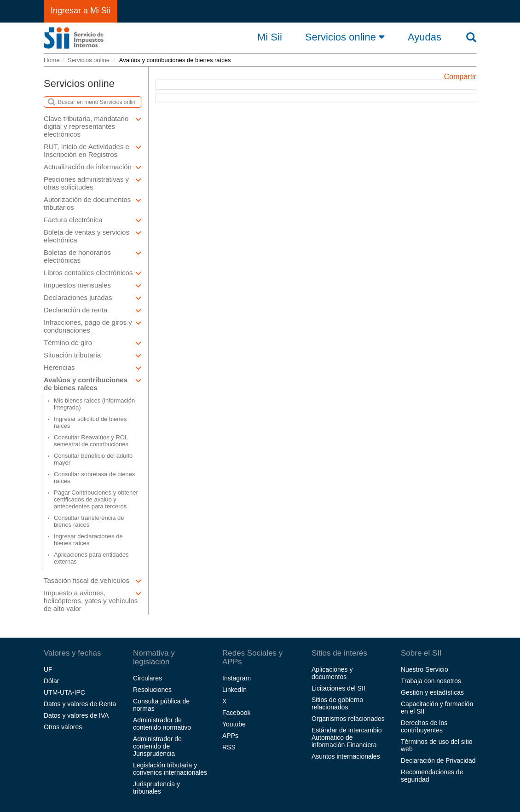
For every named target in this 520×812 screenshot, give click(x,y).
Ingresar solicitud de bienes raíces (90, 422)
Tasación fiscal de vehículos (92, 580)
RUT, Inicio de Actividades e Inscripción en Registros (92, 150)
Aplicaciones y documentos (332, 673)
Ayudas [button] (425, 37)
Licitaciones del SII (338, 688)
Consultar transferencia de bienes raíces (89, 521)
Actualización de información (92, 167)
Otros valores (63, 727)
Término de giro (92, 343)
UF (48, 669)
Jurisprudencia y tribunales (156, 788)
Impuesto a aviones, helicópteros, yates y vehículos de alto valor (92, 601)
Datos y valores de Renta (80, 704)
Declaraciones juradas (92, 297)
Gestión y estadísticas (432, 692)
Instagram (237, 678)
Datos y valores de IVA (76, 715)
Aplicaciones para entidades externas (91, 558)
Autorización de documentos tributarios (92, 203)
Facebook (236, 713)
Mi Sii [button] (270, 37)
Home (52, 60)
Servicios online (345, 37)
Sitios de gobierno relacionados (337, 703)
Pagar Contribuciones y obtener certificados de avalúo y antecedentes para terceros (96, 499)
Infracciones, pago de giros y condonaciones (92, 326)
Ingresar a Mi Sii (81, 11)
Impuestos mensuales (92, 285)
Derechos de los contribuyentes (424, 726)
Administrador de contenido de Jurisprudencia (157, 746)
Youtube (234, 724)
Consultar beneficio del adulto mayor (93, 459)
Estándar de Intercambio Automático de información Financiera (347, 737)
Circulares (147, 678)
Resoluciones (152, 690)
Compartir (460, 77)
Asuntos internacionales (346, 756)
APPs (230, 736)
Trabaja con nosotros (431, 681)
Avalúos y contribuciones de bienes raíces (92, 384)
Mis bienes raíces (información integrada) (94, 404)
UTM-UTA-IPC (64, 692)
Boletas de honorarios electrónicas (92, 256)
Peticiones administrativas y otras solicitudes (92, 183)
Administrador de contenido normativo (162, 724)
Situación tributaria (92, 355)
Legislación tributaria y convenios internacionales (170, 769)
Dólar (51, 681)
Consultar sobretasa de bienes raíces (94, 478)
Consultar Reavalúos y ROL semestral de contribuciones (91, 441)
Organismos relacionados (348, 719)
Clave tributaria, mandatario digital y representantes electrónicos (92, 126)
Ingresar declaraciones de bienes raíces (88, 540)
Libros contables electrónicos (92, 273)
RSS (229, 747)
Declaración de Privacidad (438, 760)
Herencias (92, 367)
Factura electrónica (92, 220)
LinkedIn (234, 690)
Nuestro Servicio (425, 669)
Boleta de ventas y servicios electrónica (92, 236)
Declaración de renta (92, 310)
